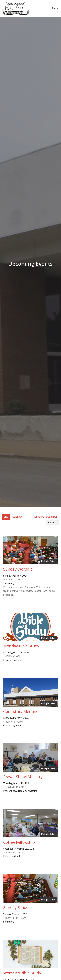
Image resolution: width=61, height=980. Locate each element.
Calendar (17, 517)
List (6, 517)
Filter (53, 523)
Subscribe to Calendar (45, 517)
